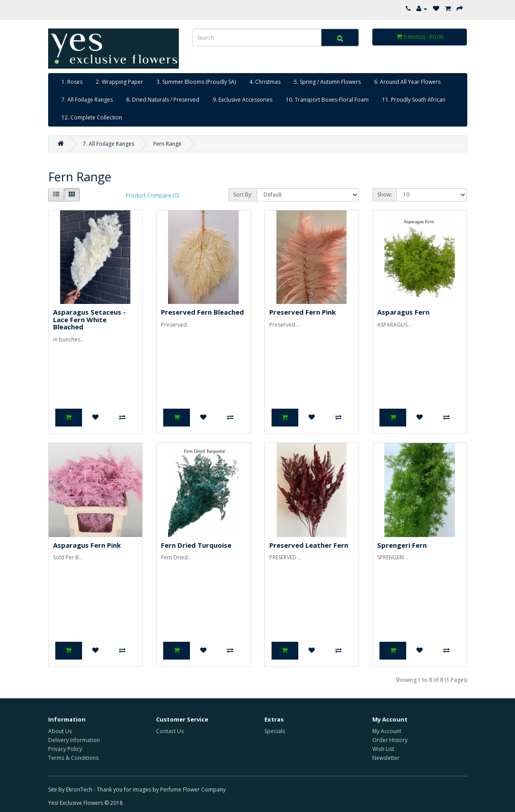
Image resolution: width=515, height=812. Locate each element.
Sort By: (243, 195)
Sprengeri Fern (402, 545)
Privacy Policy (65, 749)
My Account (387, 731)
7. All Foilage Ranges (87, 100)
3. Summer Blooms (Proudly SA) (196, 82)
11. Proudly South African (414, 100)
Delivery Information (74, 740)
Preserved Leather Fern (309, 545)
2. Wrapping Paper (119, 82)
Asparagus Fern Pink (87, 545)
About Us (60, 731)
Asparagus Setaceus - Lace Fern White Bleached (89, 319)
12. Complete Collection (92, 117)
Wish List (383, 749)
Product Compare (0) (152, 195)
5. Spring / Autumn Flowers (327, 82)
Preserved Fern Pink (303, 312)
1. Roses (72, 82)
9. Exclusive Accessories (243, 100)
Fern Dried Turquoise (196, 545)
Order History (390, 740)
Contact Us (170, 731)
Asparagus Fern (403, 312)
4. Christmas (265, 82)
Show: (385, 195)
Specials (275, 731)
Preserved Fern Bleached (202, 312)
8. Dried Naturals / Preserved (163, 100)
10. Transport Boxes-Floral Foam (327, 100)
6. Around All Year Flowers (407, 82)
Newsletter (386, 758)
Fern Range (167, 144)
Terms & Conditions (73, 758)
